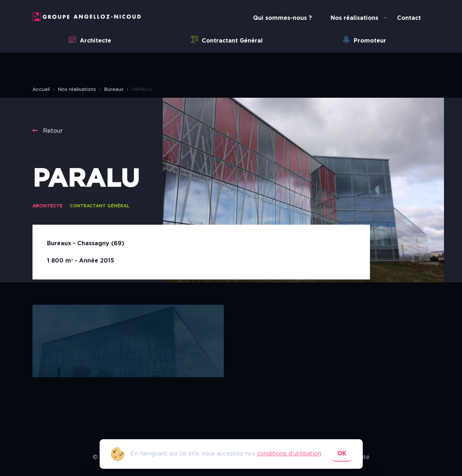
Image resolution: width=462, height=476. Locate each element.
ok (342, 454)
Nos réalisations (354, 18)
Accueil (41, 90)
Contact (409, 18)
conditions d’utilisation (289, 454)
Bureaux (114, 90)
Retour (48, 131)
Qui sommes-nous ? (282, 18)
